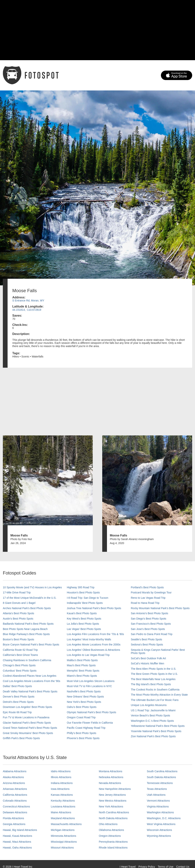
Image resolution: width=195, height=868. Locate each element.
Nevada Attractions (110, 783)
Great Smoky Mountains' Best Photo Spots (28, 733)
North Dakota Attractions (113, 818)
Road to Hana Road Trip (145, 603)
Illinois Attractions (61, 777)
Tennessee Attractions (160, 783)
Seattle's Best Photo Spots (146, 639)
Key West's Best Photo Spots (84, 619)
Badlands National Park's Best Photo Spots (28, 624)
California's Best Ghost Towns (20, 655)
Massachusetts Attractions (66, 824)
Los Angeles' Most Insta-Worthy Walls (89, 639)
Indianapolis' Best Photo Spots (85, 603)
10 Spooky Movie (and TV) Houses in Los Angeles (32, 587)
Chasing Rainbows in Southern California (27, 660)
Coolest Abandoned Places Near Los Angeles (30, 676)
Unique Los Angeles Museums (149, 705)
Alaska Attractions (13, 777)
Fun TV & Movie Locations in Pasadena (26, 717)
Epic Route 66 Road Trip (17, 712)
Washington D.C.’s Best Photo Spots (152, 721)
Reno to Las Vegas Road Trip (148, 598)
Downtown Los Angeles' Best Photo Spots (27, 707)
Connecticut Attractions (16, 807)
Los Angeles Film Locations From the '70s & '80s (95, 634)
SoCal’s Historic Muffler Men (147, 663)
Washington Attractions (160, 812)
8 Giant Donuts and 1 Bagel (19, 603)
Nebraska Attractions (111, 777)
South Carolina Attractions (162, 771)
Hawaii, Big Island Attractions (20, 830)
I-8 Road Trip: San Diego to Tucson (88, 598)
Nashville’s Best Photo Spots (84, 691)
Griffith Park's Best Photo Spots (21, 738)
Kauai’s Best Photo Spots (82, 613)
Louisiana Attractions (63, 807)
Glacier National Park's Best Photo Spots (27, 723)
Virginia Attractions (158, 807)
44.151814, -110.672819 (27, 310)
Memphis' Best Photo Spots (83, 671)
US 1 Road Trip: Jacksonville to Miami (153, 710)
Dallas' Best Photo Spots (17, 686)
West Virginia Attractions (161, 824)
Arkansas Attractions (15, 789)
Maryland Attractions (63, 818)
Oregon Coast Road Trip (81, 717)
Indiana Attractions (62, 783)
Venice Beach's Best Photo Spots (150, 715)
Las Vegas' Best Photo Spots (84, 629)
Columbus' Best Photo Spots (20, 671)
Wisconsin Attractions (160, 830)
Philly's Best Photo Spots (82, 733)
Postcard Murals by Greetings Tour (151, 592)
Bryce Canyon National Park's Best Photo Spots (31, 645)
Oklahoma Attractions (111, 830)
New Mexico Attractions (113, 801)
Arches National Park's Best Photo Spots (27, 608)
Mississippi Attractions (64, 842)
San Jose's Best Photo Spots (148, 629)
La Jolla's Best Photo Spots (83, 624)
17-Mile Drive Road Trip (17, 592)
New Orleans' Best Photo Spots (85, 697)
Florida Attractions (13, 818)
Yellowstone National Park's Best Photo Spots (158, 726)
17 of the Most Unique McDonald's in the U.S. (30, 598)
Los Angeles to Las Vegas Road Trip (88, 655)
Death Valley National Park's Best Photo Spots (30, 691)
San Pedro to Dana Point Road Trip (152, 634)
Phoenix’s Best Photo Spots (83, 738)
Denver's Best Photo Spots (19, 697)
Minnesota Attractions (64, 836)
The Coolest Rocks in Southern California (155, 690)
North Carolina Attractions (114, 812)
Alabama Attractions (15, 771)
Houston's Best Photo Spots (83, 592)
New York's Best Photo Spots (84, 702)
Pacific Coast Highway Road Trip (86, 728)
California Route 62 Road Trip (20, 650)
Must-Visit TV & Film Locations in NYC (89, 686)
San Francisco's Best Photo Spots (151, 624)
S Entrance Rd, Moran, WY (28, 300)
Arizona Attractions (14, 783)
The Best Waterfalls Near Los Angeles (153, 679)
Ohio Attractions (108, 824)
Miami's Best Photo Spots (82, 676)
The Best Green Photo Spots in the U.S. (154, 674)
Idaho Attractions (61, 771)
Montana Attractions (111, 771)
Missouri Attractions (62, 848)
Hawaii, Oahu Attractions (17, 848)
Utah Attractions (156, 795)
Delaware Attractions (15, 812)
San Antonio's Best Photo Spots (149, 613)
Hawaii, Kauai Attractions (18, 836)
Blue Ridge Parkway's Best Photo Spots (26, 634)
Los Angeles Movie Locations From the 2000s (94, 645)
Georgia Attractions (14, 824)
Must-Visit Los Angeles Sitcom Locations (91, 681)
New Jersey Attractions (112, 795)
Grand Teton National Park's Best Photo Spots (30, 728)
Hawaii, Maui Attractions (17, 842)
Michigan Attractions (63, 830)
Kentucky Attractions (63, 801)
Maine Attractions (61, 812)
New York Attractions (111, 807)
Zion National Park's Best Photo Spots (153, 736)
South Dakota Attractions (161, 777)
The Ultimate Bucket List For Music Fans (155, 700)
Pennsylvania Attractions (113, 842)
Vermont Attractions (158, 801)
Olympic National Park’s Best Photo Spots (91, 712)
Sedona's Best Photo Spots (147, 645)
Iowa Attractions (60, 789)
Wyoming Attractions (159, 836)
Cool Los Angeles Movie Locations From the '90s (32, 681)
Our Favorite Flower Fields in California (90, 723)
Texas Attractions (157, 789)
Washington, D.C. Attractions (164, 818)
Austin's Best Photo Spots (18, 619)
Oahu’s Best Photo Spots (82, 707)
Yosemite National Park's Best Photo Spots (156, 731)
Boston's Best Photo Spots (18, 639)
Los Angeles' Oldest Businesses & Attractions (93, 650)
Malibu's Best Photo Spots (82, 660)
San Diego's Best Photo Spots (149, 619)
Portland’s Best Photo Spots (147, 587)
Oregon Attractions (110, 836)
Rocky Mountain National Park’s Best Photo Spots (160, 608)
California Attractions (15, 795)
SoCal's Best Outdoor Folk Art (148, 658)
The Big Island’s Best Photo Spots (151, 684)
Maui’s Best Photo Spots (81, 665)
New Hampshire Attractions (115, 789)
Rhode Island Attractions (113, 848)
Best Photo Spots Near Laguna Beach (25, 629)
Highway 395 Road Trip (81, 587)
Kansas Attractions (62, 795)
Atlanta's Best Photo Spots (18, 613)
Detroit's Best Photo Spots (18, 702)
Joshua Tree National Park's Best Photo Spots (94, 608)
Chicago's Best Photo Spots (19, 665)
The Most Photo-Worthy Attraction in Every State (159, 695)
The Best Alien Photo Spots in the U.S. (154, 669)
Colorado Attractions (15, 801)
